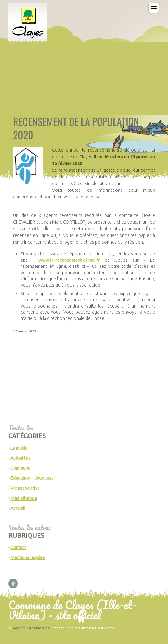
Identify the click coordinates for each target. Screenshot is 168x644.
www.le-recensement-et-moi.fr (71, 260)
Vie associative (25, 488)
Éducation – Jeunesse (32, 478)
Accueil (18, 508)
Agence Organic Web (31, 628)
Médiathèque (24, 498)
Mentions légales (28, 557)
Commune (21, 468)
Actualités (21, 458)
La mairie (19, 448)
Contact (18, 547)
